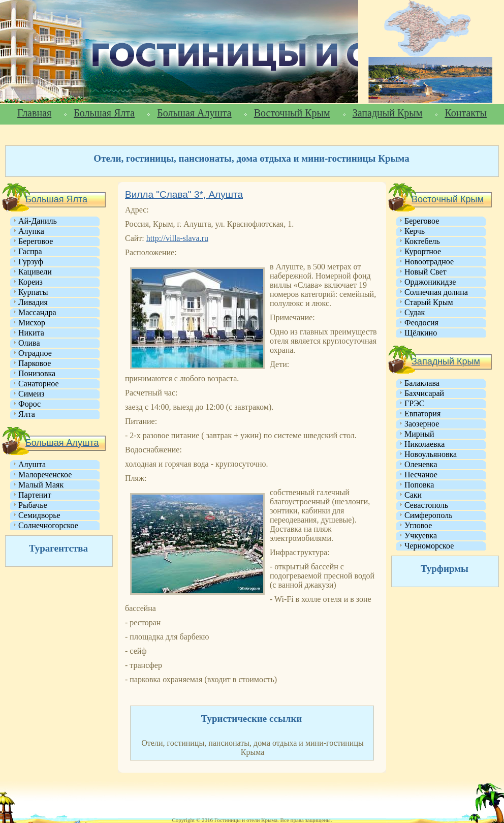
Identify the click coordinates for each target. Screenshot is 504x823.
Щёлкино (421, 333)
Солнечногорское (48, 525)
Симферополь (428, 515)
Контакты (466, 113)
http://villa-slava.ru (177, 238)
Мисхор (32, 323)
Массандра (37, 312)
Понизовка (37, 373)
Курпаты (33, 292)
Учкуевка (421, 536)
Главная (34, 113)
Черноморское (429, 546)
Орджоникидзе (430, 282)
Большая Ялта (104, 113)
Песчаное (421, 475)
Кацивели (35, 272)
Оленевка (421, 464)
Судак (415, 312)
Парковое (35, 363)
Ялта (27, 414)
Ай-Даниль (38, 221)
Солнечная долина (436, 292)
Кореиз (30, 282)
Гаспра (30, 251)
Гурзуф (31, 262)
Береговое (36, 241)
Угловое (418, 525)
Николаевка (424, 444)
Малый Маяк (41, 485)
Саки (413, 495)
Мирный (419, 434)
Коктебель (422, 241)
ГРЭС (414, 403)
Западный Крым (388, 113)
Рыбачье (33, 505)
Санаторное (39, 384)
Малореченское (45, 475)
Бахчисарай (424, 393)
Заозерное (422, 424)
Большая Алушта (194, 113)
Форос (29, 404)
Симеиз (31, 394)
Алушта (32, 464)
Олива (29, 343)
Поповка (419, 485)
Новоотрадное (429, 262)
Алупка (31, 231)
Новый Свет (426, 272)
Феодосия (421, 323)
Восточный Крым (292, 113)
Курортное (423, 251)
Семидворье (39, 515)
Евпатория (422, 414)
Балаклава (422, 383)
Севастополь (426, 505)
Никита (31, 333)
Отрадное (35, 353)
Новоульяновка (431, 454)
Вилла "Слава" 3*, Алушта (184, 194)
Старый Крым (429, 302)
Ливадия (33, 302)
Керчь (415, 231)
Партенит (35, 495)
